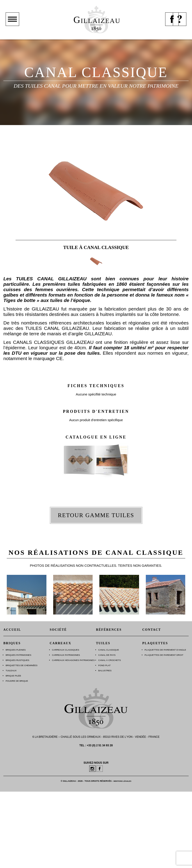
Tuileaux (11, 670)
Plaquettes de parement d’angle (165, 650)
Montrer (12, 26)
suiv (180, 184)
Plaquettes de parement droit (164, 655)
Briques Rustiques (17, 660)
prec (12, 184)
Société (58, 630)
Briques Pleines (16, 650)
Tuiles (103, 643)
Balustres (105, 670)
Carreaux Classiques (66, 650)
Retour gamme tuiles (96, 515)
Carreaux (61, 643)
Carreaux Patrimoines (66, 655)
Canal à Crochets (110, 660)
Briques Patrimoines (18, 655)
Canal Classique (109, 650)
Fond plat (104, 665)
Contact (152, 630)
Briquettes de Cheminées (22, 665)
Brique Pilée (13, 676)
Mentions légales (122, 781)
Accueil (12, 630)
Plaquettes (155, 643)
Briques (12, 643)
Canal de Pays (107, 655)
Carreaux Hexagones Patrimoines (73, 660)
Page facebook (172, 26)
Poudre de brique (17, 681)
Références (109, 630)
